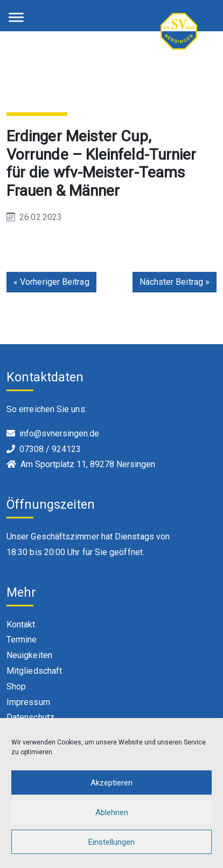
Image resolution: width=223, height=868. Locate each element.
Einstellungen (111, 842)
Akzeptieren (111, 783)
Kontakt (21, 624)
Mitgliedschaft (34, 671)
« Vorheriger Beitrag (51, 282)
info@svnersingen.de (59, 433)
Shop (16, 686)
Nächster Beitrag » (175, 282)
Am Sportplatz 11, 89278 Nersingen (88, 464)
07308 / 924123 (50, 449)
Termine (22, 640)
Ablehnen (112, 812)
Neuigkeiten (29, 655)
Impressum (28, 702)
